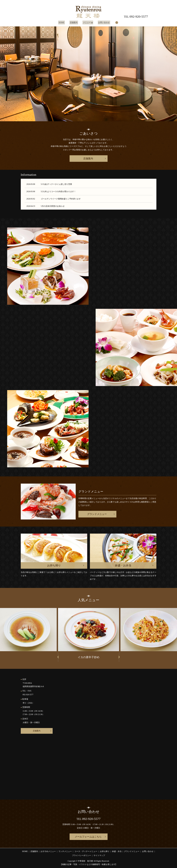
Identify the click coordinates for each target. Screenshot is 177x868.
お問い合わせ (103, 23)
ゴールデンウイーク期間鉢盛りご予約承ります (61, 199)
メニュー (86, 23)
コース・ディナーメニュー (86, 851)
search (115, 22)
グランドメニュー (97, 514)
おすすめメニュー (48, 851)
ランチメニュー (65, 851)
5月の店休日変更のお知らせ (53, 206)
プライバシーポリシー (82, 855)
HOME (63, 23)
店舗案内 (74, 23)
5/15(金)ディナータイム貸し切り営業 (56, 184)
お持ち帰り (105, 851)
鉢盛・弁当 (117, 851)
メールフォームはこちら (88, 837)
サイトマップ (99, 855)
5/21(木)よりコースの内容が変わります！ (58, 192)
